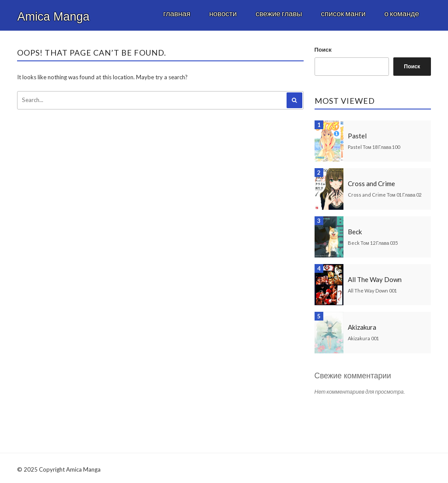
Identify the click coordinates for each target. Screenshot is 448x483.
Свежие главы (279, 13)
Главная (177, 13)
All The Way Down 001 (372, 291)
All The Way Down (375, 279)
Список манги (343, 13)
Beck (355, 232)
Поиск (323, 49)
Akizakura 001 (363, 338)
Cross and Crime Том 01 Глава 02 (385, 195)
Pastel (357, 136)
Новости (223, 13)
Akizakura (362, 327)
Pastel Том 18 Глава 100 (374, 147)
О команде (402, 13)
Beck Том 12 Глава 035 (373, 243)
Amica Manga (53, 17)
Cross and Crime (371, 183)
